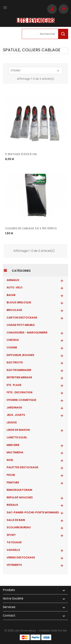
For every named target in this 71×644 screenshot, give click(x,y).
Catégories (21, 271)
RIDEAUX (12, 505)
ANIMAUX (13, 280)
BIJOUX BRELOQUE (19, 302)
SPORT (11, 535)
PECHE (11, 475)
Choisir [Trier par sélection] (35, 71)
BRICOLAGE (14, 310)
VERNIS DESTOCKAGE (21, 557)
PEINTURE (13, 482)
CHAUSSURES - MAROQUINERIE (27, 333)
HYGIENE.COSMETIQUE (21, 400)
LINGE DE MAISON (18, 430)
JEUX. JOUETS (16, 415)
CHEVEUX (13, 340)
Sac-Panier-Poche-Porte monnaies (33, 512)
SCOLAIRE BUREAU (19, 527)
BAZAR (11, 295)
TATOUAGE (14, 542)
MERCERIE (13, 445)
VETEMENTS (14, 565)
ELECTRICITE (15, 362)
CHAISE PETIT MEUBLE (21, 325)
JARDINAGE (14, 407)
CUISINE (12, 347)
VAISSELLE (13, 550)
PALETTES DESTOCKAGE (22, 467)
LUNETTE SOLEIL (17, 437)
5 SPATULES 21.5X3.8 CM (21, 154)
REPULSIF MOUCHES (20, 497)
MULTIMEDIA (15, 452)
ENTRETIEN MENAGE (19, 377)
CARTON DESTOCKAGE (22, 318)
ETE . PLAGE (14, 385)
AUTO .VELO (15, 287)
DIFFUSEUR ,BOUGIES (20, 355)
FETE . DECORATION (20, 392)
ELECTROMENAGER (19, 370)
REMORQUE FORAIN (19, 490)
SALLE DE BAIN (16, 520)
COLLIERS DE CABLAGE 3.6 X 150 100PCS (31, 228)
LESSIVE (12, 422)
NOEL (10, 460)
